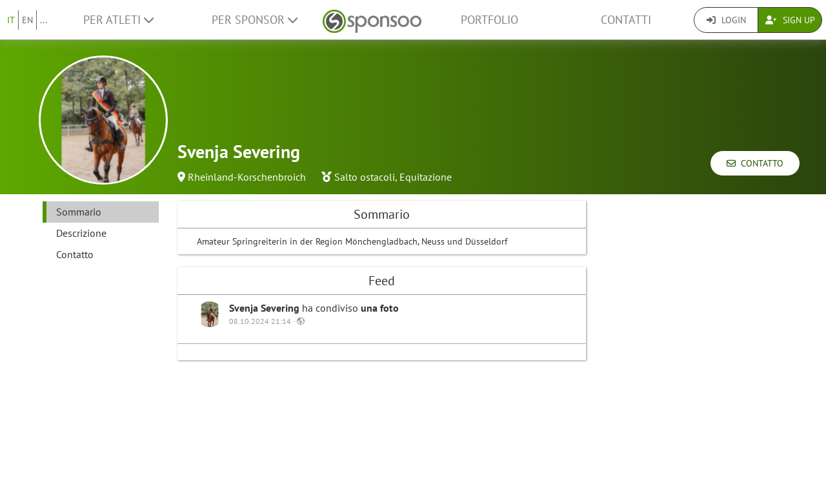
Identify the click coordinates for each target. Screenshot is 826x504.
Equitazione (426, 177)
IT (11, 20)
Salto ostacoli (365, 177)
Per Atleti (118, 20)
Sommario (79, 212)
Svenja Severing (266, 308)
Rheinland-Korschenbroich (247, 177)
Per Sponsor (255, 20)
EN (27, 20)
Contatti (626, 20)
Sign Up (790, 20)
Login (726, 20)
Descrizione (81, 233)
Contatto (755, 163)
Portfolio (489, 20)
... (44, 20)
